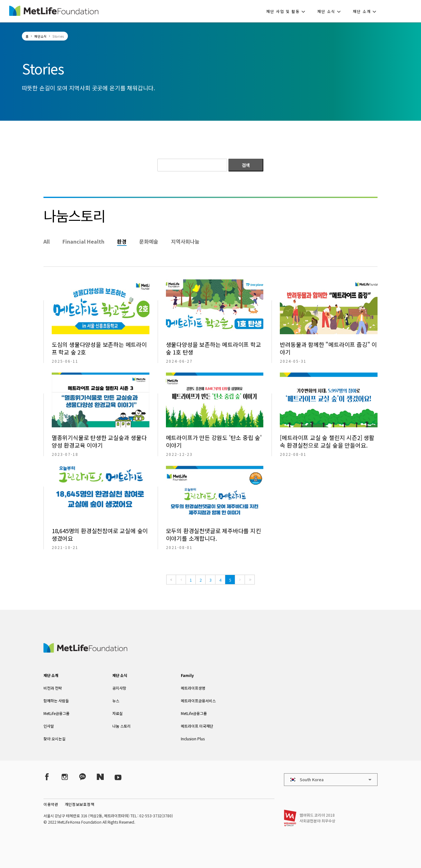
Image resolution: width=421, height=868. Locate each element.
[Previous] (181, 580)
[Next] (240, 580)
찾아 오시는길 (54, 739)
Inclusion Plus (193, 739)
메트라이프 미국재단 (197, 726)
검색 (246, 165)
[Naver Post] (100, 777)
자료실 (118, 713)
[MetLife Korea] (85, 650)
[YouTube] (118, 777)
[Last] (250, 580)
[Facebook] (47, 777)
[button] (288, 11)
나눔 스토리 (122, 726)
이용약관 (51, 804)
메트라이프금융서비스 (198, 701)
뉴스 (116, 701)
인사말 (49, 726)
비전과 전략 (53, 688)
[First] (171, 580)
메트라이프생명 (193, 688)
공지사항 (119, 688)
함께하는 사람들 (56, 701)
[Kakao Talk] (82, 777)
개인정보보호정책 (80, 804)
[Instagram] (65, 777)
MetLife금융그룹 (56, 713)
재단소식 (40, 36)
